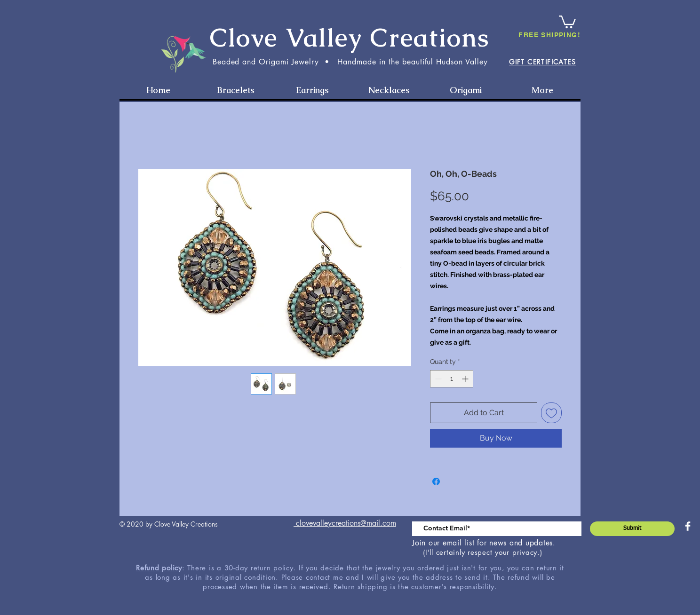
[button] (567, 21)
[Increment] (466, 379)
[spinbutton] (452, 379)
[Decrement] (437, 379)
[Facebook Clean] (688, 526)
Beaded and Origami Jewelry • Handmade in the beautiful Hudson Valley (350, 62)
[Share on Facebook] (436, 481)
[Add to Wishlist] (551, 413)
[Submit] (632, 529)
